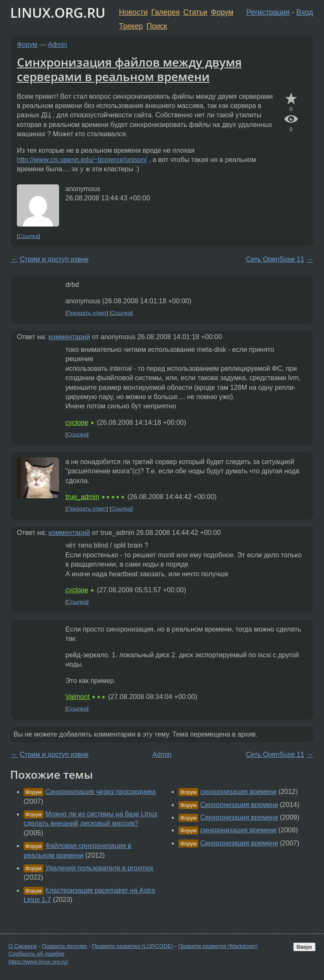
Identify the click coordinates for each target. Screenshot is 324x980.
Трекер (131, 26)
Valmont (78, 697)
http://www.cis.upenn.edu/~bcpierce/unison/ (82, 160)
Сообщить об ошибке (36, 954)
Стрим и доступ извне (54, 259)
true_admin (82, 497)
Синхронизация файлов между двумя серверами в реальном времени (129, 69)
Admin (58, 45)
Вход (305, 12)
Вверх (304, 947)
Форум (222, 12)
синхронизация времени (239, 792)
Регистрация (268, 12)
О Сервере (23, 946)
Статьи (195, 12)
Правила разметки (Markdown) (218, 946)
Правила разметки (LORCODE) (133, 946)
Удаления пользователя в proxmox (99, 868)
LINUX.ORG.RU (58, 12)
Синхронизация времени (239, 805)
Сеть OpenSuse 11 (275, 259)
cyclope (77, 423)
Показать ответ (87, 313)
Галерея (166, 12)
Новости (133, 12)
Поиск (157, 26)
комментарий (69, 337)
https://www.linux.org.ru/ (38, 962)
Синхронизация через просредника (100, 792)
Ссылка (28, 236)
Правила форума (65, 946)
